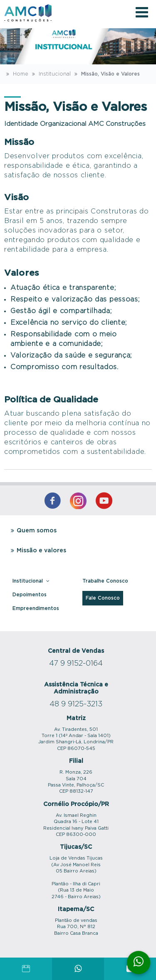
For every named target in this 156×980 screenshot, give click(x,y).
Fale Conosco (103, 598)
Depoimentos (30, 595)
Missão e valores (37, 551)
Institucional (50, 74)
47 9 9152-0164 (76, 664)
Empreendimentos (36, 608)
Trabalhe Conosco (105, 581)
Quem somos (32, 531)
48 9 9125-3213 (76, 704)
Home (16, 74)
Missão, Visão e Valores (106, 74)
